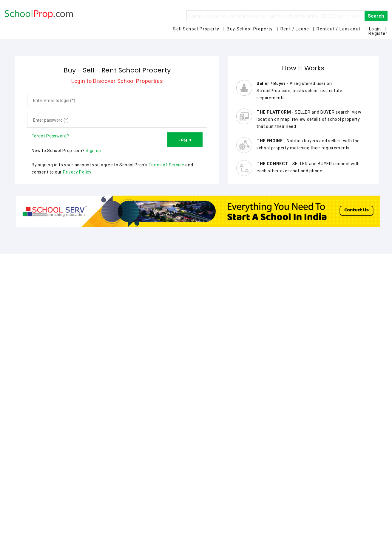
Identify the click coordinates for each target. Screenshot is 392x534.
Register (378, 33)
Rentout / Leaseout (338, 29)
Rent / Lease (295, 29)
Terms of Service (166, 165)
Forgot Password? (50, 136)
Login (375, 29)
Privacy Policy (77, 172)
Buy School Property (250, 29)
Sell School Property (196, 29)
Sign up (93, 151)
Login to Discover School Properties (117, 81)
